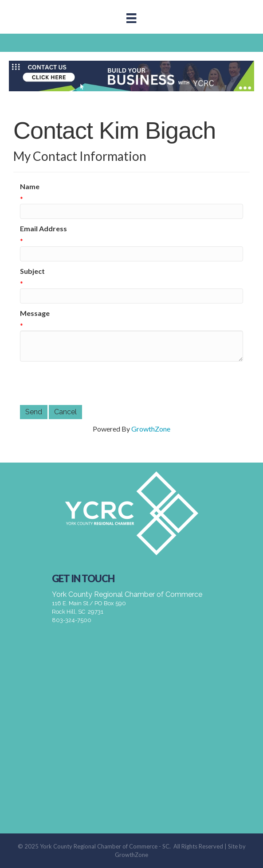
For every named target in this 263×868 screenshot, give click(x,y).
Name (30, 186)
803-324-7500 (72, 620)
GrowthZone (151, 429)
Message (35, 313)
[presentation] (87, 383)
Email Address (43, 228)
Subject (32, 271)
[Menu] (131, 18)
